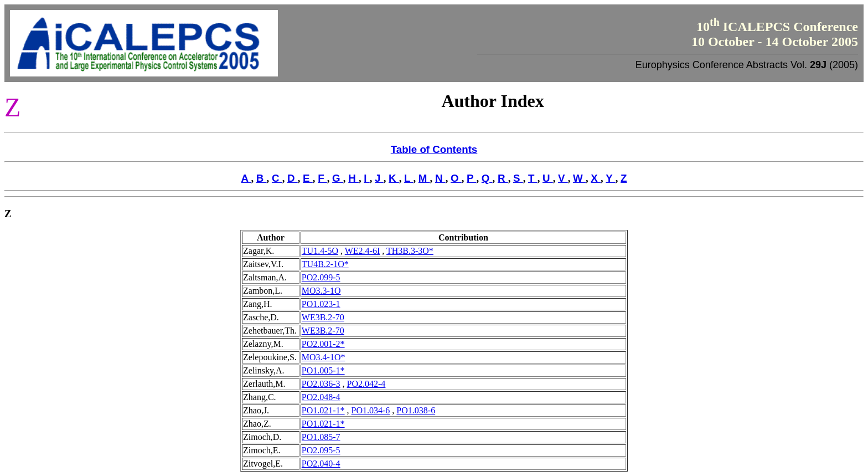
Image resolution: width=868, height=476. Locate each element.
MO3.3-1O (321, 291)
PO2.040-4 (321, 464)
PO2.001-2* (323, 344)
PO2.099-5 (321, 277)
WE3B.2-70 (323, 317)
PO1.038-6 (416, 410)
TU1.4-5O (320, 251)
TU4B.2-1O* (325, 264)
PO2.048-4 (321, 397)
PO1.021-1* (323, 410)
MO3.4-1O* (324, 357)
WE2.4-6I (363, 251)
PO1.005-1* (323, 370)
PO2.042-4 (366, 384)
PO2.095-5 (321, 450)
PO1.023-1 (321, 304)
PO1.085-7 (321, 437)
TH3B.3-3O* (410, 251)
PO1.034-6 (371, 410)
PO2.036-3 (321, 384)
